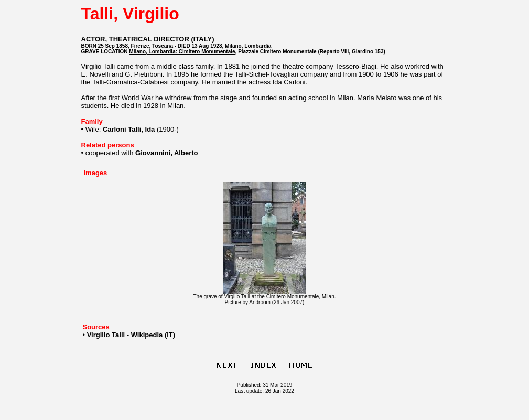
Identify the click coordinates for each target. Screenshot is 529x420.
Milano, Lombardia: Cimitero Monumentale (182, 52)
